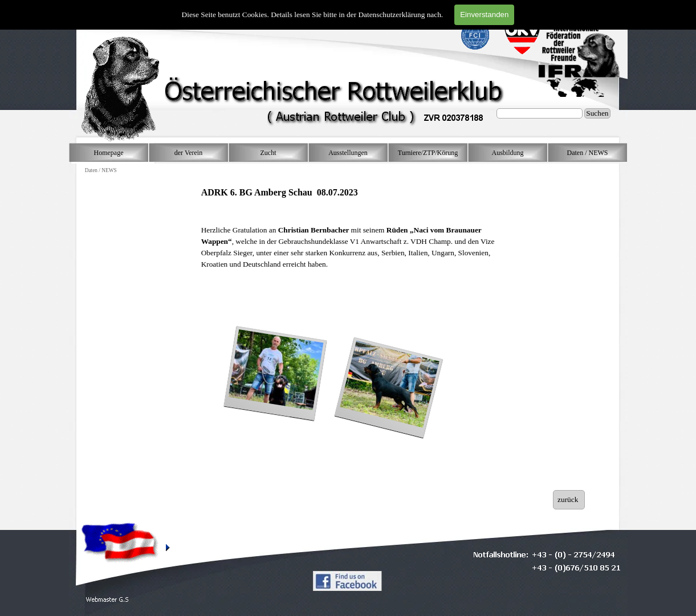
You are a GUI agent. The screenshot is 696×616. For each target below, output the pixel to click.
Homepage (109, 153)
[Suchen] (540, 113)
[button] (107, 600)
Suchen (597, 113)
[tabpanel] (352, 234)
